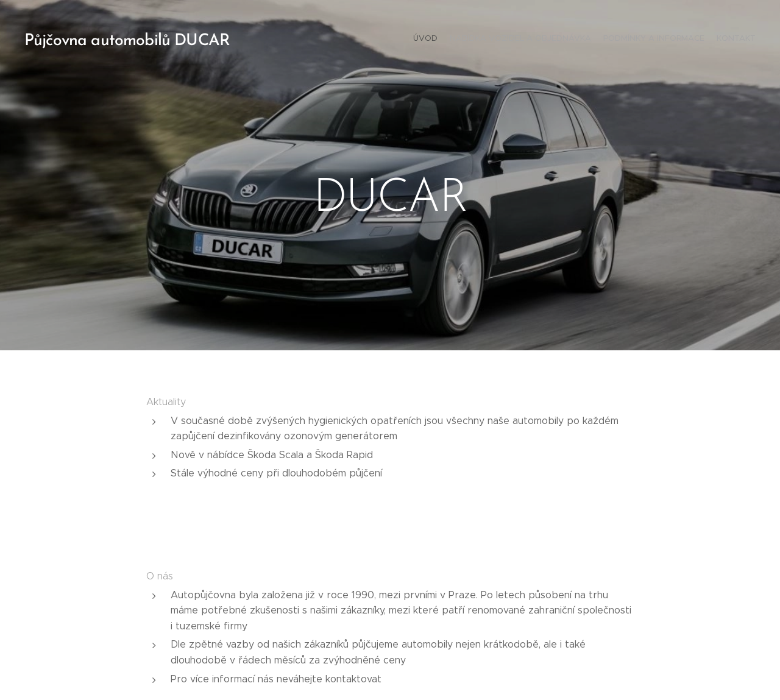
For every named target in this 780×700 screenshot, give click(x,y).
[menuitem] (721, 40)
